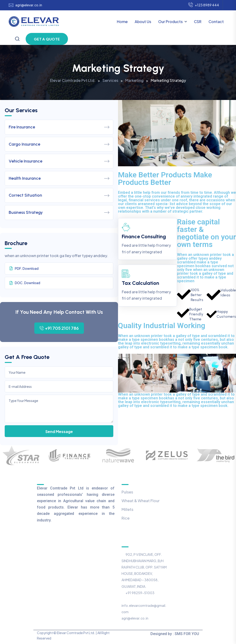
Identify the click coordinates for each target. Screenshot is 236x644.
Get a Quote (47, 39)
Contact (216, 22)
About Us (143, 22)
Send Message (59, 431)
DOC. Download (25, 283)
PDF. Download (24, 268)
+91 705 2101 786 (59, 328)
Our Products (170, 22)
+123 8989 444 (204, 5)
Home (122, 22)
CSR (198, 22)
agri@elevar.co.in (29, 5)
